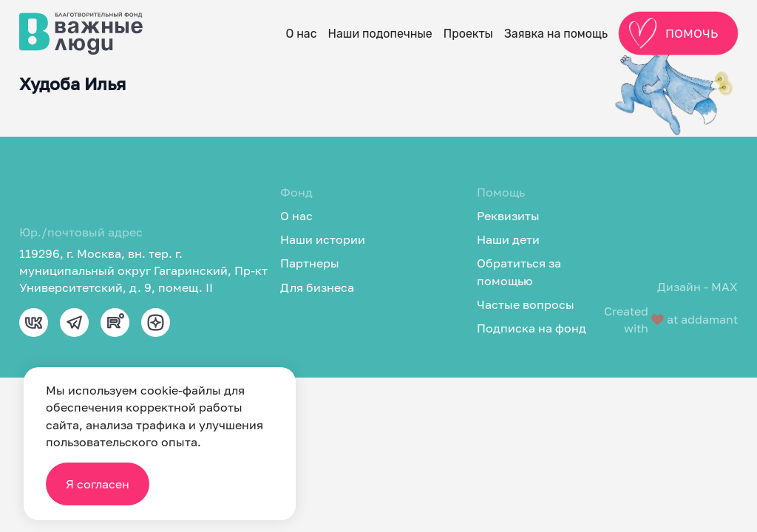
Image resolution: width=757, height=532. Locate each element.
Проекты (468, 34)
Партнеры (310, 263)
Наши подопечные (380, 34)
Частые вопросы (526, 304)
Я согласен (98, 484)
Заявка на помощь (556, 34)
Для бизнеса (317, 287)
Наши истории (323, 239)
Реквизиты (508, 216)
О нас (301, 34)
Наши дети (508, 239)
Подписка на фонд (532, 328)
